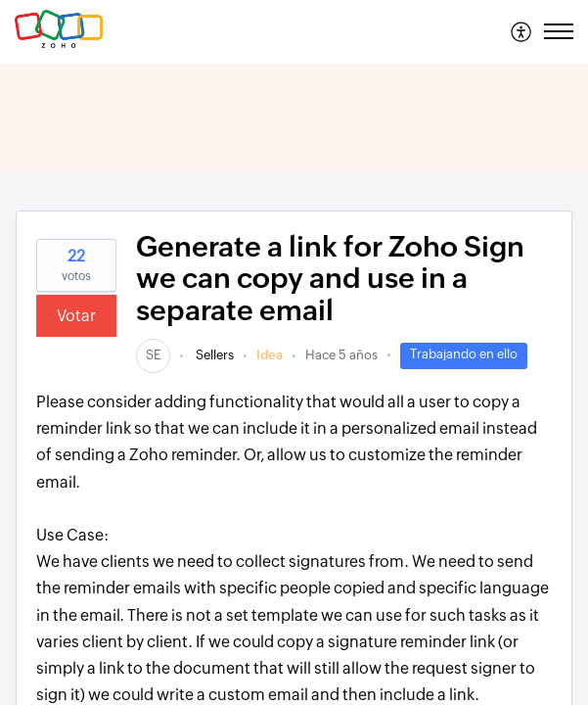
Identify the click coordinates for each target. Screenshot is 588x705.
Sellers (213, 355)
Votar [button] (76, 316)
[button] (522, 31)
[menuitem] (522, 31)
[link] (153, 355)
